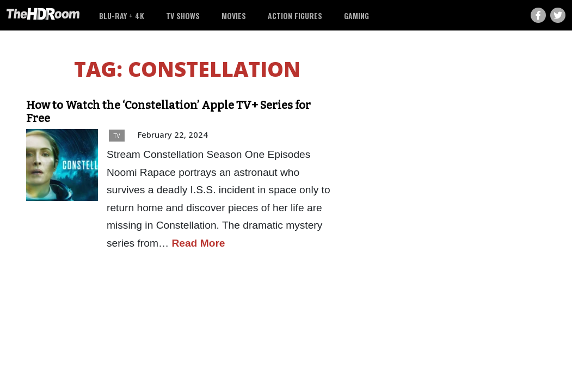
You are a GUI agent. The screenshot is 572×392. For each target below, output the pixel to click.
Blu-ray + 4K (122, 16)
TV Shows (183, 16)
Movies (234, 16)
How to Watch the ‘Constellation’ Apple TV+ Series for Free (168, 112)
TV (117, 135)
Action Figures (295, 16)
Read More (198, 243)
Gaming (356, 16)
